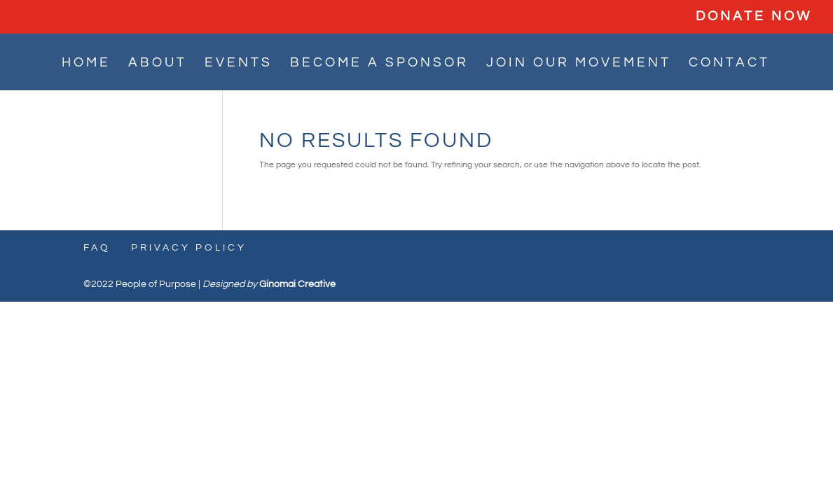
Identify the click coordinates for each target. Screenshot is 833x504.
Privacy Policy (189, 248)
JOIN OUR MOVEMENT (579, 63)
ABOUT (158, 63)
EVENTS (239, 63)
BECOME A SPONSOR (379, 63)
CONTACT (729, 63)
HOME (86, 63)
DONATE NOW (754, 16)
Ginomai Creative (297, 284)
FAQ (97, 248)
